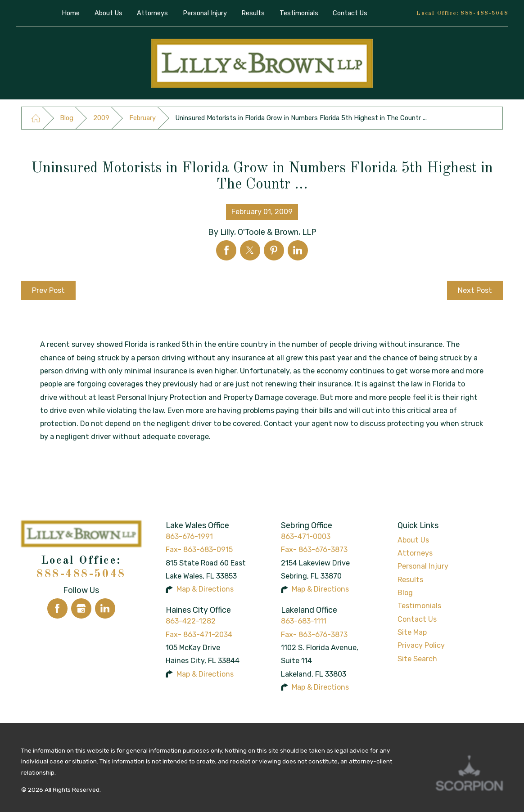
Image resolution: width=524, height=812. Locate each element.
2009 (101, 118)
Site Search (417, 659)
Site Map (412, 632)
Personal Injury (423, 566)
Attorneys (415, 553)
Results (410, 580)
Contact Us (417, 619)
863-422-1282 (191, 621)
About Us (413, 540)
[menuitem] (71, 13)
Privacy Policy (421, 645)
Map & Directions (205, 589)
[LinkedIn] (105, 608)
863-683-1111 (304, 621)
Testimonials (419, 606)
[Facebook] (57, 608)
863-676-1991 (189, 536)
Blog (67, 118)
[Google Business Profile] (81, 608)
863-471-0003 (306, 536)
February (142, 118)
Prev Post (48, 290)
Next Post (475, 290)
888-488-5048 (484, 13)
